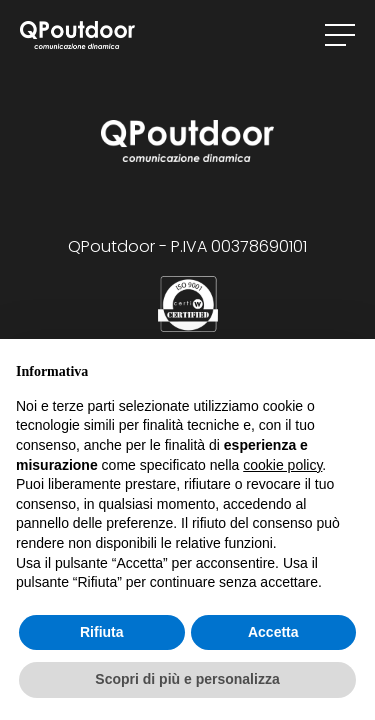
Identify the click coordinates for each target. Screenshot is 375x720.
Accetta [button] (273, 632)
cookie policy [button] (282, 465)
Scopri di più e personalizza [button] (187, 679)
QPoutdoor (77, 35)
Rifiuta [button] (102, 632)
